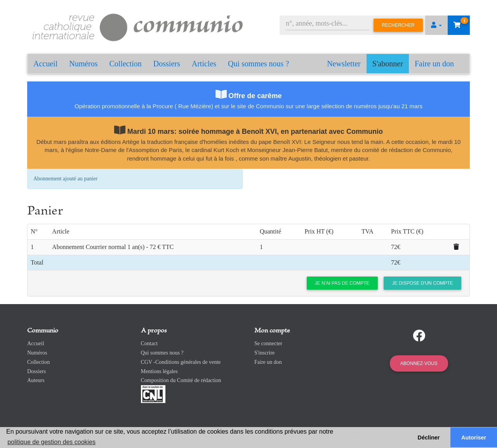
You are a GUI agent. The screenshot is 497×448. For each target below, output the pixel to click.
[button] (436, 25)
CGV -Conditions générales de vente (181, 362)
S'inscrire (264, 353)
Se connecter (268, 343)
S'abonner (388, 64)
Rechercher (398, 25)
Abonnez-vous (419, 363)
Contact (149, 343)
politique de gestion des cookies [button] (51, 442)
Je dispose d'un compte (423, 283)
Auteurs (36, 380)
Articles (204, 64)
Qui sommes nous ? (258, 64)
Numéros (83, 64)
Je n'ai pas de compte (342, 283)
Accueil (45, 64)
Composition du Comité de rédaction (181, 380)
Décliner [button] (429, 438)
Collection (126, 64)
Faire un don (434, 64)
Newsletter (344, 64)
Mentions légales (159, 371)
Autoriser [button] (474, 438)
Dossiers (167, 64)
